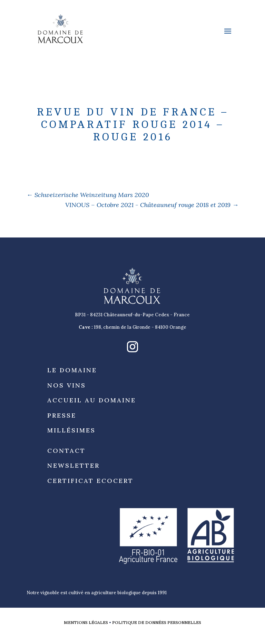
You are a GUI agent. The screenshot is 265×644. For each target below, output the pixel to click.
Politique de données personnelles (157, 622)
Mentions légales (86, 622)
